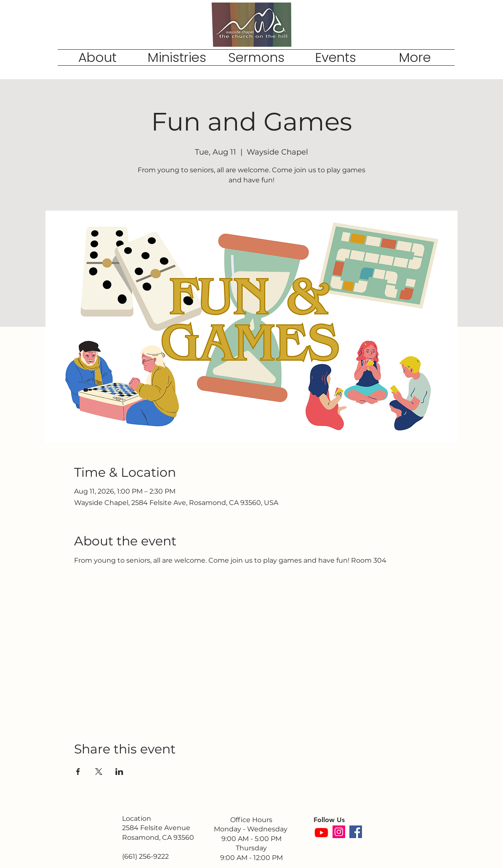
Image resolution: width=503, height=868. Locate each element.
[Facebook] (356, 832)
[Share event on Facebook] (78, 772)
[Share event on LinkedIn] (119, 772)
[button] (97, 57)
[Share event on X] (99, 772)
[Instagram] (339, 832)
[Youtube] (321, 832)
